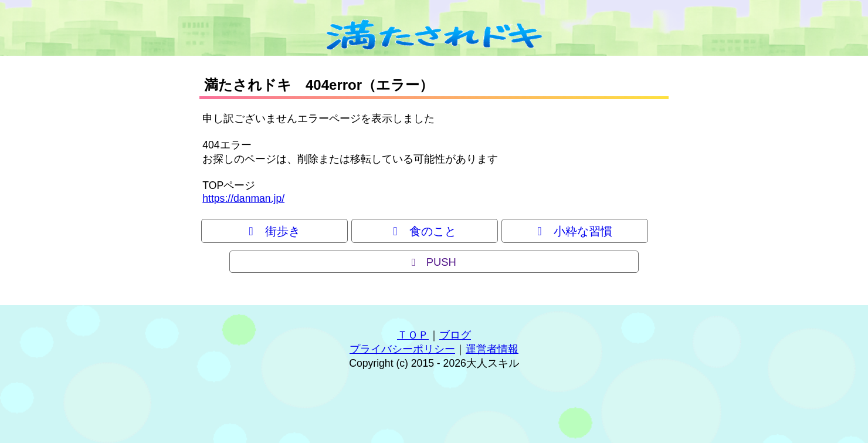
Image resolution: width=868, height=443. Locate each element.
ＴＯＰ (413, 335)
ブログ (455, 335)
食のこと (424, 231)
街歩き (274, 231)
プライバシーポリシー (402, 349)
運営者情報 (492, 349)
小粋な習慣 (574, 231)
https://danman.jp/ (243, 198)
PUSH (434, 262)
